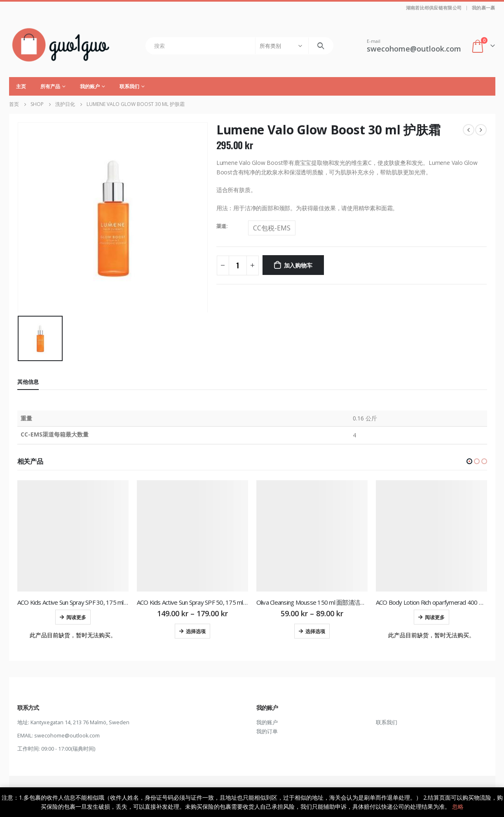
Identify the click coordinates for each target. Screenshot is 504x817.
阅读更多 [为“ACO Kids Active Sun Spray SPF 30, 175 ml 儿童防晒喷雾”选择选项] (76, 617)
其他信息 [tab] (28, 382)
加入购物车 (298, 265)
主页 (21, 86)
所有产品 (50, 86)
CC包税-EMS (272, 228)
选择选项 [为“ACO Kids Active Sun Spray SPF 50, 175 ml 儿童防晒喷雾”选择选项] (196, 631)
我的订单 (267, 731)
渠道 (221, 226)
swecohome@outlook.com (67, 736)
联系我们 (129, 86)
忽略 (458, 806)
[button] (469, 461)
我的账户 (90, 86)
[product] (73, 536)
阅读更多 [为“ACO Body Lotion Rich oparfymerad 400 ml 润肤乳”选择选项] (435, 617)
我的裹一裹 (483, 8)
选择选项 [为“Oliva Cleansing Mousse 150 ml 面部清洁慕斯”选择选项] (315, 631)
